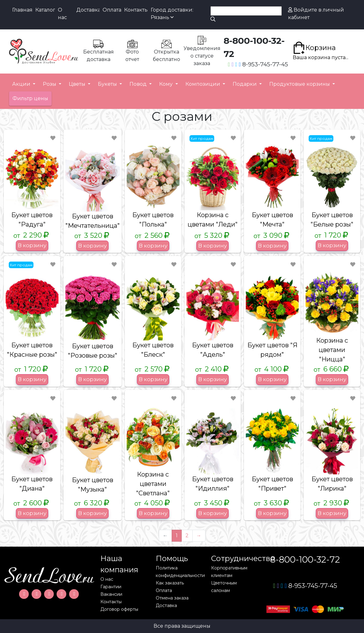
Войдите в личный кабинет (316, 14)
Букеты (108, 84)
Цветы (78, 84)
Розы (50, 84)
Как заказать (170, 583)
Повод (139, 84)
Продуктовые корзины (300, 84)
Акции (22, 84)
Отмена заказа (172, 598)
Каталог (45, 10)
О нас (62, 14)
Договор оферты (119, 609)
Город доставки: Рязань (172, 14)
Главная (22, 10)
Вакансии (111, 594)
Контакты (136, 10)
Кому (167, 84)
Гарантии (111, 587)
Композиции (203, 84)
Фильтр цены (30, 98)
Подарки (245, 84)
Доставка (88, 10)
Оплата (112, 10)
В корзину (32, 245)
